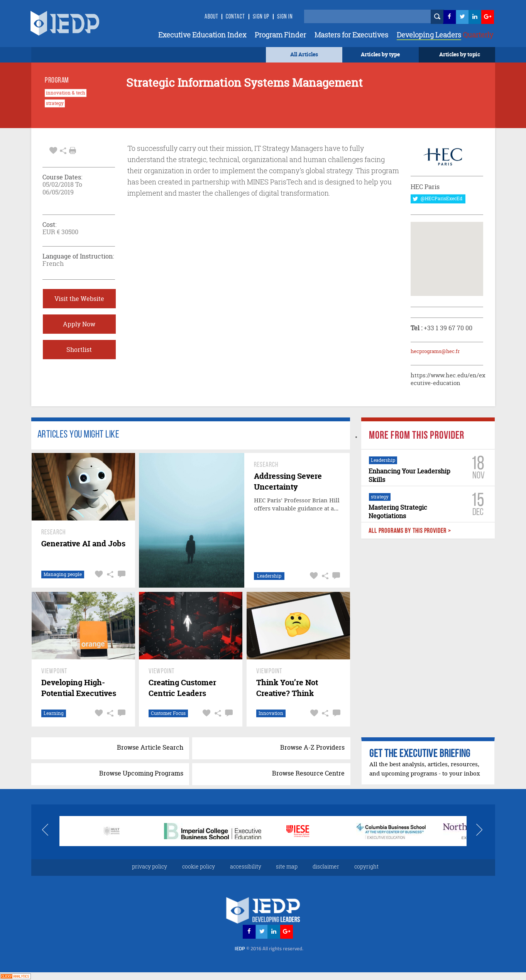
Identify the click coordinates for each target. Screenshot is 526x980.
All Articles (304, 54)
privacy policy (150, 866)
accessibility (246, 866)
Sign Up (261, 17)
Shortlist (79, 350)
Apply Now (79, 324)
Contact (235, 17)
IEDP (269, 948)
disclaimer (326, 866)
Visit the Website (79, 299)
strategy (55, 103)
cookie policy (199, 866)
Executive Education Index (202, 35)
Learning (53, 713)
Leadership (269, 576)
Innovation (271, 713)
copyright (366, 866)
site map (287, 866)
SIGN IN (285, 17)
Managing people (62, 574)
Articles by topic (460, 54)
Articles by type (380, 54)
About (211, 17)
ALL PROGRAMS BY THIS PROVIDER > (410, 531)
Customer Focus (168, 713)
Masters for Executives (351, 35)
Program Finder (280, 35)
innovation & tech (66, 93)
